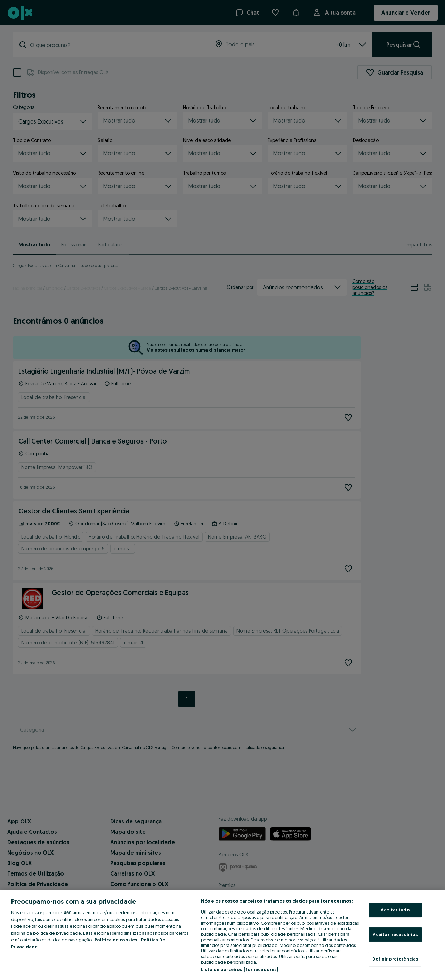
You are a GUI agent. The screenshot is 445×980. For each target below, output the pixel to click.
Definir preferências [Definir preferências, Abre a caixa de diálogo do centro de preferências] (395, 959)
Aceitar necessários (395, 934)
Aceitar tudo (395, 910)
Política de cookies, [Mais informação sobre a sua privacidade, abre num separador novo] (117, 940)
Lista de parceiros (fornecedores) (240, 969)
